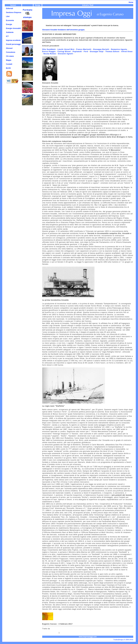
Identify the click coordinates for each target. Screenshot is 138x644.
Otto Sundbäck (49, 49)
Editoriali (9, 8)
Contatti (9, 64)
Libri (8, 16)
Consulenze (11, 52)
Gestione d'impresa (14, 12)
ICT (7, 36)
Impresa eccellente (13, 40)
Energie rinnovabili (13, 28)
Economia (10, 20)
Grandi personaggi (13, 44)
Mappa (9, 60)
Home (131, 2)
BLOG (8, 68)
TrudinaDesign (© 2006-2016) (123, 640)
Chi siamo (10, 56)
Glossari (9, 48)
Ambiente (10, 32)
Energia (9, 24)
